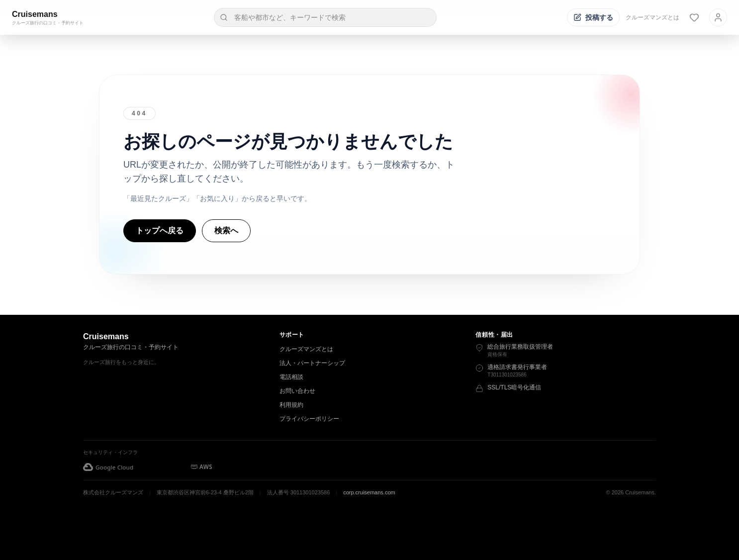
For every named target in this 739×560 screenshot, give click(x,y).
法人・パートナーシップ (312, 363)
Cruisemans (35, 14)
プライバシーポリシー (309, 419)
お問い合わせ (297, 391)
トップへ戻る (160, 231)
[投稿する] (593, 17)
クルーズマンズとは (652, 17)
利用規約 (291, 405)
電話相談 (291, 377)
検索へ (226, 231)
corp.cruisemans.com (369, 492)
